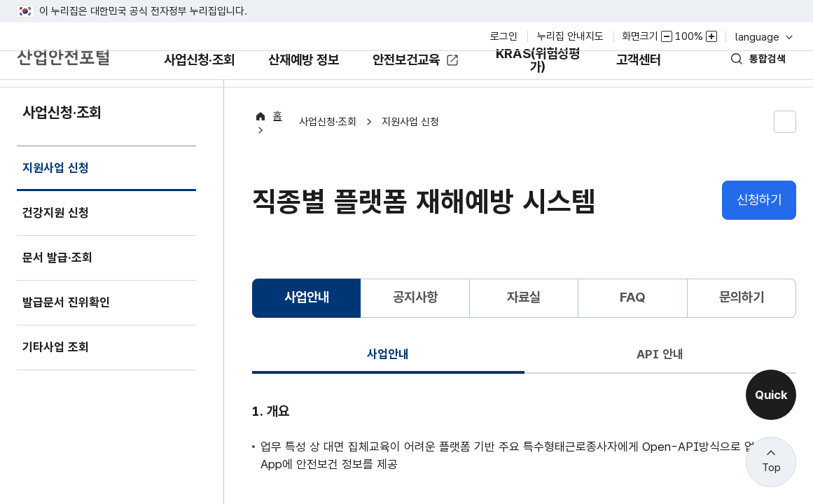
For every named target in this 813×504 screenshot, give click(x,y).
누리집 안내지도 (570, 36)
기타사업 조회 (60, 375)
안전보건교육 (412, 80)
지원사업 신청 (59, 204)
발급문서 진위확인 (71, 330)
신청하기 (759, 222)
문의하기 (742, 320)
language (763, 37)
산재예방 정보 (304, 90)
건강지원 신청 (60, 240)
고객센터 (652, 90)
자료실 (524, 320)
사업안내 (388, 376)
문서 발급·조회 (61, 285)
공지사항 (415, 320)
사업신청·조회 (187, 90)
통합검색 (758, 79)
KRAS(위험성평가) (544, 86)
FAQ (633, 320)
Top (771, 468)
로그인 (504, 36)
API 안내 (660, 376)
